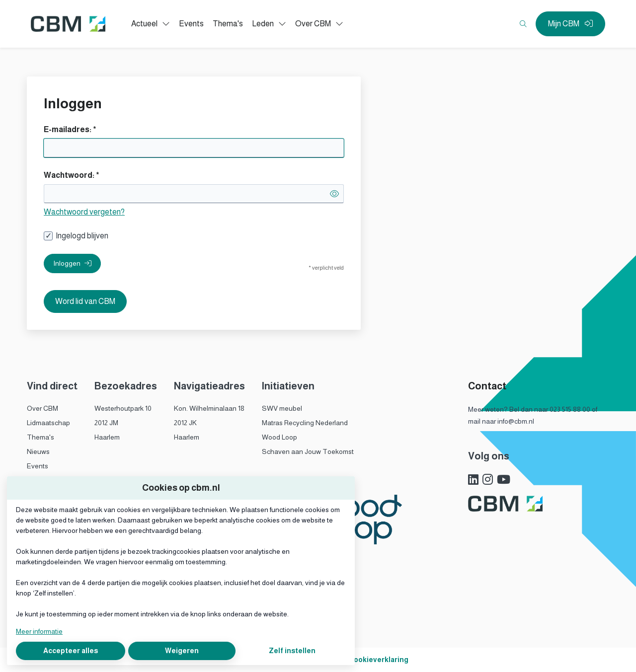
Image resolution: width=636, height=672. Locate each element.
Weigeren (182, 651)
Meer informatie (39, 631)
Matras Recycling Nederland (305, 423)
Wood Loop (279, 437)
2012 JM (106, 423)
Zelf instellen (292, 651)
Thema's (40, 437)
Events (38, 466)
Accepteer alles (71, 651)
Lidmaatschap (48, 423)
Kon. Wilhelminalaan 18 (209, 408)
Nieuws (38, 451)
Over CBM (42, 408)
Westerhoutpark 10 (123, 408)
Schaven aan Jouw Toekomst (308, 451)
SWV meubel (282, 408)
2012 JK (185, 423)
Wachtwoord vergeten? (84, 212)
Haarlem (107, 437)
